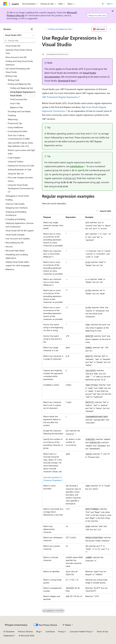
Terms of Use (102, 631)
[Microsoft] (5, 4)
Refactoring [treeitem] (13, 119)
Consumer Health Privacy (80, 631)
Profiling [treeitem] (9, 200)
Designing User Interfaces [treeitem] (17, 208)
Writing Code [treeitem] (14, 80)
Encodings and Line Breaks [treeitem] (19, 111)
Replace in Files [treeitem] (17, 107)
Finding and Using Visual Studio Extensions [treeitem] (19, 63)
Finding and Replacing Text (60, 29)
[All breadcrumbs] (44, 29)
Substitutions (77, 166)
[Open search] (103, 4)
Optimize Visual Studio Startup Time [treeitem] (19, 52)
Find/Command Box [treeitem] (19, 99)
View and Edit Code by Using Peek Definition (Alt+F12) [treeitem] (20, 144)
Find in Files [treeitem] (15, 103)
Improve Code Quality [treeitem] (15, 204)
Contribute (50, 631)
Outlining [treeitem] (12, 115)
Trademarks (8, 636)
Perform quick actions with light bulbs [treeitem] (21, 152)
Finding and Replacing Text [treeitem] (22, 88)
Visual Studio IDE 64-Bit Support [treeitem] (20, 231)
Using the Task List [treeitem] (16, 174)
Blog (38, 631)
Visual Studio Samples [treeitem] (15, 235)
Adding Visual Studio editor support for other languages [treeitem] (18, 264)
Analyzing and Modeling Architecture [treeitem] (16, 214)
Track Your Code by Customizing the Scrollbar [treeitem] (19, 137)
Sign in (110, 4)
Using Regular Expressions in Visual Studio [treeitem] (23, 94)
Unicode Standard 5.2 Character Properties (53, 479)
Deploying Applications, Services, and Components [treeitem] (20, 225)
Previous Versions (25, 631)
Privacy (61, 631)
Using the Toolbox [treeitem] (16, 161)
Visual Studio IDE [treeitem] (13, 46)
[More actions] (110, 29)
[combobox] (19, 35)
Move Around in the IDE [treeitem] (16, 57)
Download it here (67, 81)
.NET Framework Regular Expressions (60, 97)
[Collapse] (32, 29)
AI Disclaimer (9, 631)
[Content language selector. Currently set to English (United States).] (16, 625)
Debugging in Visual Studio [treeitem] (17, 196)
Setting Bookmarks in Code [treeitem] (20, 169)
